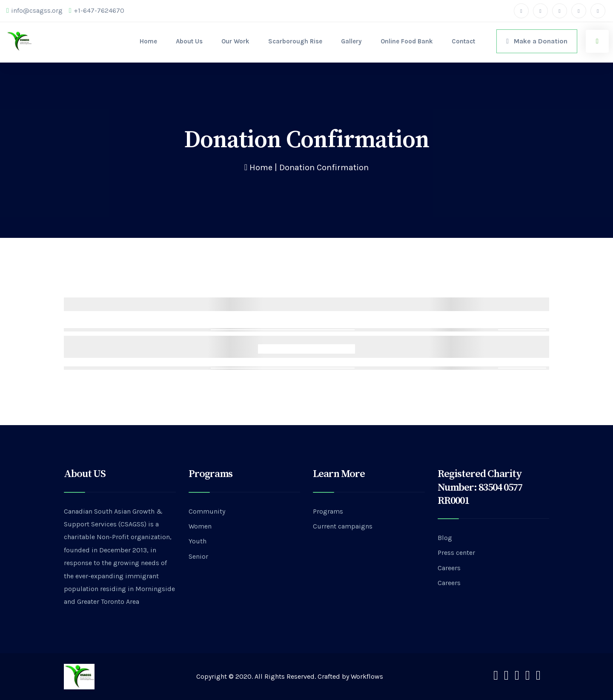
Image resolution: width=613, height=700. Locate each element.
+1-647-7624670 (97, 11)
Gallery (351, 41)
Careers (449, 568)
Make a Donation (537, 41)
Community (207, 511)
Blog (445, 538)
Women (200, 526)
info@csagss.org (34, 11)
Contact (463, 41)
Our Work (235, 41)
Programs (328, 511)
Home (148, 41)
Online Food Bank (407, 41)
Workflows (367, 676)
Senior (198, 556)
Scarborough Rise (295, 41)
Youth (198, 541)
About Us (189, 41)
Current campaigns (343, 526)
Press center (456, 553)
